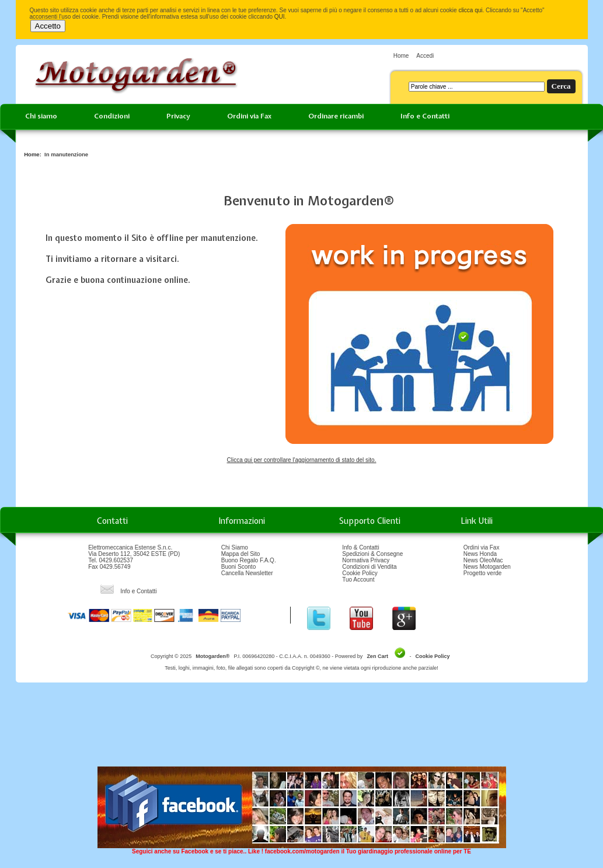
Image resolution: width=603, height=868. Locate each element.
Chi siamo (41, 116)
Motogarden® (212, 656)
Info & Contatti (360, 547)
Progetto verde (483, 573)
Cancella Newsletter (247, 573)
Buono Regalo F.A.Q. (249, 560)
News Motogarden (487, 567)
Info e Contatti (425, 116)
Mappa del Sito (241, 554)
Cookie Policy (360, 573)
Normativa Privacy (366, 560)
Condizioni (112, 116)
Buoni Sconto (239, 567)
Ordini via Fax (249, 116)
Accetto (48, 26)
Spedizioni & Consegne (372, 554)
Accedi (425, 56)
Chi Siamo (235, 547)
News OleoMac (483, 560)
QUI (280, 17)
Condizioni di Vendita (369, 567)
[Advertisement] (302, 729)
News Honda (480, 554)
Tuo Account (358, 580)
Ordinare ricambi (336, 116)
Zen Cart (377, 656)
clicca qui (470, 10)
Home (401, 56)
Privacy (178, 116)
